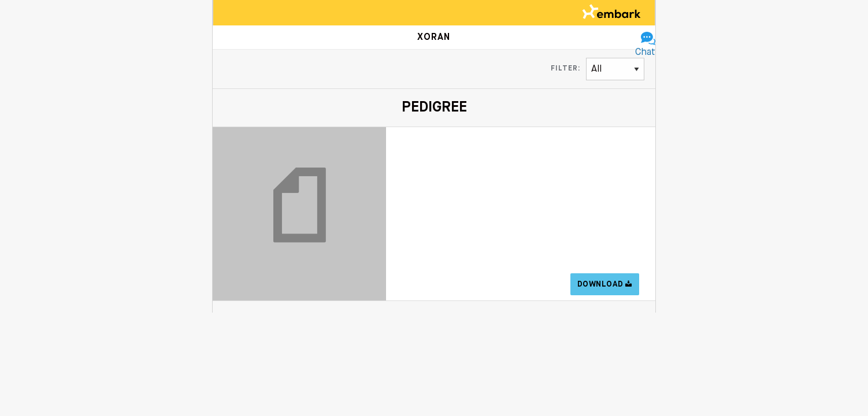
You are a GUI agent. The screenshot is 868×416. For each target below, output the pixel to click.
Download (605, 284)
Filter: (565, 69)
